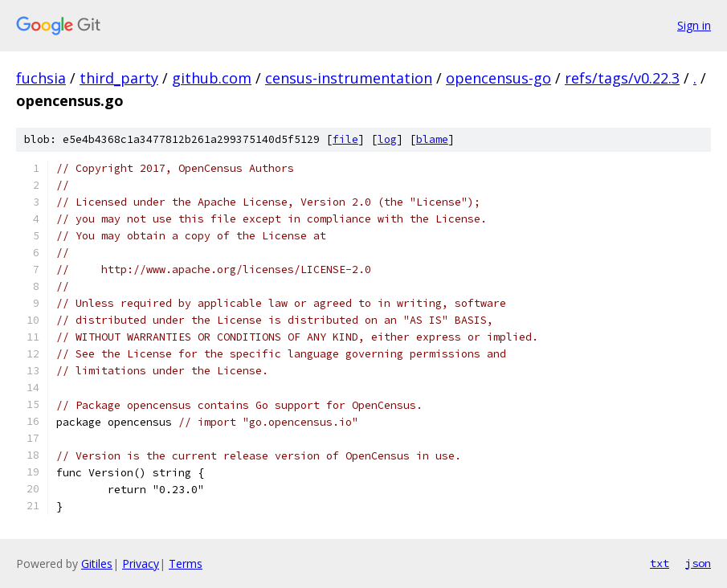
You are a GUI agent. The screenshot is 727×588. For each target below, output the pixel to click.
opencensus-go (498, 78)
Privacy (141, 563)
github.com (212, 78)
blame (432, 139)
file (345, 139)
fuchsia (41, 78)
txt (660, 563)
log (387, 139)
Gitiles (97, 563)
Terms (186, 563)
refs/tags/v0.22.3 (622, 78)
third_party (119, 78)
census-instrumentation (349, 78)
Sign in (694, 25)
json (698, 563)
